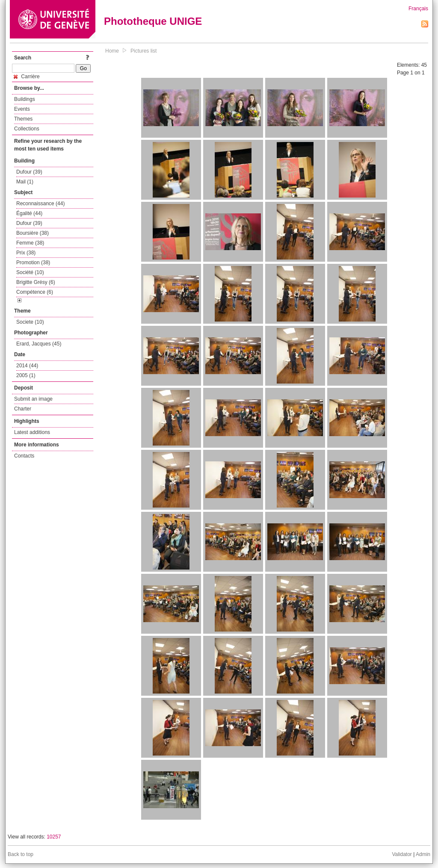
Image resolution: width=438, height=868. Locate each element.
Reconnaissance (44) (40, 204)
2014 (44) (27, 366)
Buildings (25, 99)
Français (418, 9)
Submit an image (33, 399)
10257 (54, 837)
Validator (402, 854)
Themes (23, 119)
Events (22, 109)
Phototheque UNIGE (153, 21)
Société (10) (30, 272)
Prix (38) (26, 253)
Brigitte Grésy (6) (36, 282)
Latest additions (32, 432)
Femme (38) (30, 243)
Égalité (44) (29, 213)
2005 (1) (26, 375)
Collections (27, 129)
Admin (423, 854)
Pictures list (144, 51)
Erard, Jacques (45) (39, 344)
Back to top (21, 854)
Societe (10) (30, 322)
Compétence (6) (35, 292)
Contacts (24, 456)
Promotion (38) (33, 263)
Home (112, 51)
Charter (23, 409)
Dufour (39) (29, 172)
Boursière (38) (33, 233)
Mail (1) (25, 182)
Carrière (27, 77)
